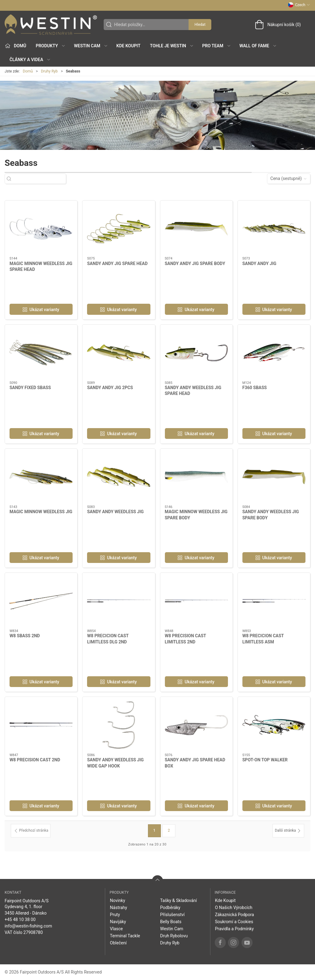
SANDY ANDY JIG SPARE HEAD (117, 264)
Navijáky (118, 922)
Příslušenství (172, 915)
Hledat (200, 25)
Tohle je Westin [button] (172, 46)
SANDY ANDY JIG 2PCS (110, 388)
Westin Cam (171, 929)
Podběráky (170, 908)
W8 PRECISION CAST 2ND (35, 760)
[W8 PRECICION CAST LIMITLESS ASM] (274, 601)
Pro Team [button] (217, 46)
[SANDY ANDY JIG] (274, 229)
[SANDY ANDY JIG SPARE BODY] (196, 229)
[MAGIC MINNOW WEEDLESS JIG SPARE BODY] (196, 477)
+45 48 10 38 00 (20, 919)
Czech (299, 5)
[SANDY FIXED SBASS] (41, 353)
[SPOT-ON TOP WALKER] (274, 725)
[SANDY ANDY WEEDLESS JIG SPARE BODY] (274, 477)
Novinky (118, 900)
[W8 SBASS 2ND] (41, 601)
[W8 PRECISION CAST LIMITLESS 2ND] (196, 601)
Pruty (115, 915)
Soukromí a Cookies (234, 922)
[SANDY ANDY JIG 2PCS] (119, 353)
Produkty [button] (51, 46)
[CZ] (51, 25)
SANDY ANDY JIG (259, 264)
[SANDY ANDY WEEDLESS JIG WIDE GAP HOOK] (119, 725)
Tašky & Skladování (178, 900)
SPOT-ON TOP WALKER (265, 760)
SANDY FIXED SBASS (30, 388)
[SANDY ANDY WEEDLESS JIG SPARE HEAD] (196, 353)
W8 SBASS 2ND (25, 636)
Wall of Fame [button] (258, 46)
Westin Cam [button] (91, 46)
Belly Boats (171, 922)
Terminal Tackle (125, 936)
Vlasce (116, 929)
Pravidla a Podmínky (234, 929)
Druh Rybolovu (174, 936)
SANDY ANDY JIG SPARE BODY (195, 264)
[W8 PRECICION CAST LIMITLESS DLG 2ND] (119, 601)
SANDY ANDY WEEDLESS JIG (115, 512)
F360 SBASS (255, 388)
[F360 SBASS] (274, 353)
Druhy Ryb (49, 71)
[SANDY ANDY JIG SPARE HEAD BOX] (196, 725)
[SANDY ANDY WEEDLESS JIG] (119, 477)
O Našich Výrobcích (234, 908)
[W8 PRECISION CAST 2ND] (41, 725)
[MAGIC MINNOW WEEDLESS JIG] (41, 477)
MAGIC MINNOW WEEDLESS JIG (41, 512)
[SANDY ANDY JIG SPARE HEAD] (119, 229)
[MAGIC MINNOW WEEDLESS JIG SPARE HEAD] (41, 229)
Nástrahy (118, 908)
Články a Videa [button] (30, 60)
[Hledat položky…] (41, 179)
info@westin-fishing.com (28, 926)
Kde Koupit (128, 46)
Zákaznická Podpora (235, 915)
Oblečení (118, 943)
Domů (28, 71)
